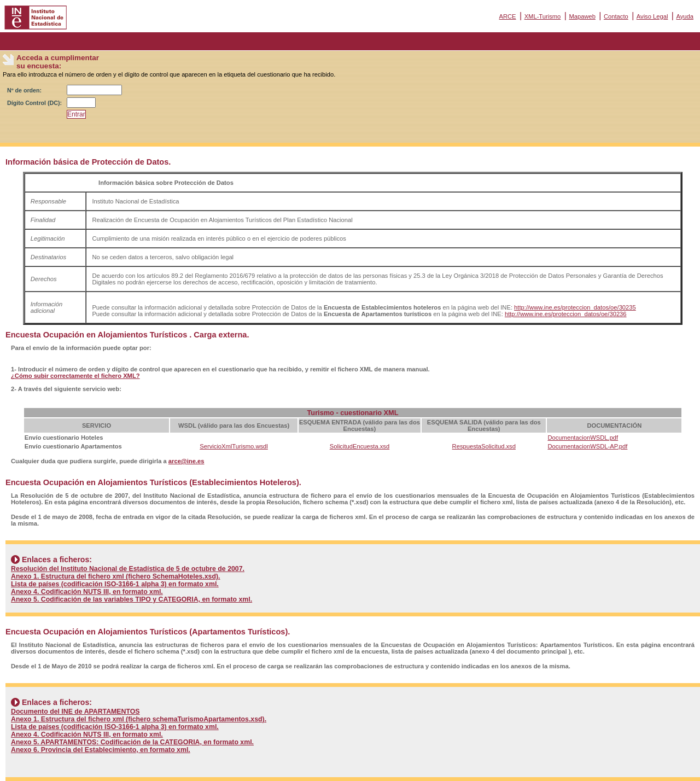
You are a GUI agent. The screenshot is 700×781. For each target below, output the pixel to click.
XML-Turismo (543, 16)
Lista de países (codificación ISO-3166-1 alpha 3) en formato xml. (115, 584)
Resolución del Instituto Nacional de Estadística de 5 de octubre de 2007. (128, 569)
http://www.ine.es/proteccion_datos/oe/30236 (566, 314)
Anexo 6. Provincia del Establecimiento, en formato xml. (101, 750)
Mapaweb (582, 16)
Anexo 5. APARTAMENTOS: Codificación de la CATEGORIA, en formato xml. (132, 742)
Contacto (616, 16)
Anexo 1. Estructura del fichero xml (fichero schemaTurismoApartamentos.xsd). (139, 719)
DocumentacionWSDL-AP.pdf (587, 446)
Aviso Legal (652, 16)
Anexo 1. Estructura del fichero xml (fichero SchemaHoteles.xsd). (116, 576)
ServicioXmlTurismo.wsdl (234, 446)
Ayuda (685, 16)
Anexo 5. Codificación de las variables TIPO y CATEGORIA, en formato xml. (132, 599)
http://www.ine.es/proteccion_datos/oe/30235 (575, 307)
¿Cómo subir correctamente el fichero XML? (75, 376)
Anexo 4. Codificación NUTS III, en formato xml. (87, 592)
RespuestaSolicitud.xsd (484, 446)
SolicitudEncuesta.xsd (360, 446)
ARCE (507, 16)
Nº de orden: (24, 90)
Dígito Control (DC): (34, 103)
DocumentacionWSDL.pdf (583, 438)
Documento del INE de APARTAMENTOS (75, 712)
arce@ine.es (186, 461)
